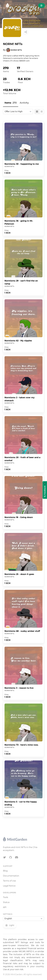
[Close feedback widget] (45, 483)
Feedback (45, 492)
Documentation (11, 876)
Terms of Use (9, 881)
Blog (5, 871)
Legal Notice (9, 886)
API (5, 907)
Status (6, 902)
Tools (6, 897)
